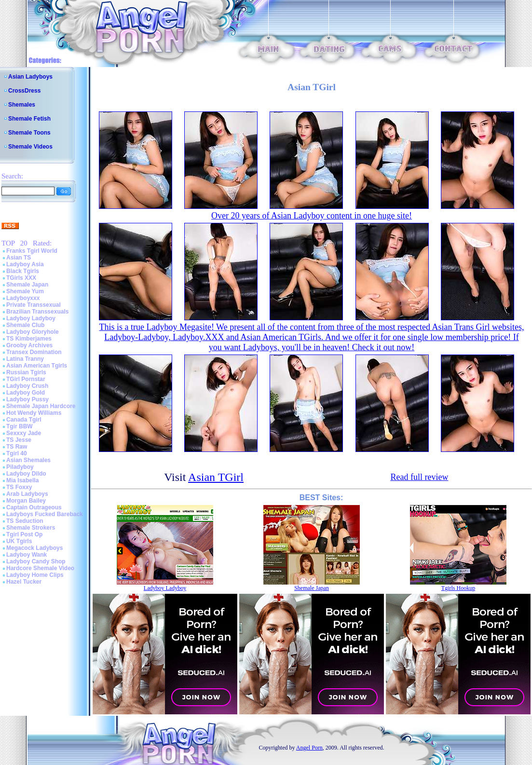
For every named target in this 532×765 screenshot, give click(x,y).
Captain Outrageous (34, 507)
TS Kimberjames (29, 339)
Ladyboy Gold (26, 393)
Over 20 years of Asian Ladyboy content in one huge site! (312, 216)
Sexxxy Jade (24, 433)
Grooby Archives (29, 345)
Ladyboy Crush (27, 386)
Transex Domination (34, 352)
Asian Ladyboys (30, 77)
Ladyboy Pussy (27, 399)
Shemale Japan (27, 285)
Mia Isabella (22, 480)
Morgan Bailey (26, 501)
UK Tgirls (19, 541)
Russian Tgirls (26, 372)
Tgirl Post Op (24, 534)
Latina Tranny (25, 359)
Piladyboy (20, 467)
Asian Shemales (28, 460)
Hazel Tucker (24, 582)
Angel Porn (309, 748)
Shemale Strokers (31, 528)
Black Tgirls (23, 271)
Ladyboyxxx (23, 298)
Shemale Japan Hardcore (41, 406)
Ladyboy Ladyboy (31, 318)
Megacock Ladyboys (34, 548)
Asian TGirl (216, 477)
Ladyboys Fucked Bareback (45, 514)
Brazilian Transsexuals (37, 312)
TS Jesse (19, 440)
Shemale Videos (30, 147)
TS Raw (17, 447)
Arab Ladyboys (27, 494)
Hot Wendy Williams (34, 413)
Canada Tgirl (24, 420)
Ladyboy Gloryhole (33, 332)
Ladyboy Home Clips (35, 575)
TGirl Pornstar (26, 379)
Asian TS (19, 258)
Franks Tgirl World (32, 251)
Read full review (419, 477)
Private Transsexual (34, 305)
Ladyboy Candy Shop (36, 561)
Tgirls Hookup (458, 588)
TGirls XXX (21, 278)
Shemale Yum (25, 291)
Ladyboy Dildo (26, 474)
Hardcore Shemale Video (40, 568)
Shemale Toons (29, 133)
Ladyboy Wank (27, 555)
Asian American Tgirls (37, 366)
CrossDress (24, 91)
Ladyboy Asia (25, 264)
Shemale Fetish (29, 119)
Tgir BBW (20, 426)
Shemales (22, 105)
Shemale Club (25, 325)
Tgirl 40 (17, 453)
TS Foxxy (19, 487)
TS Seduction (25, 521)
